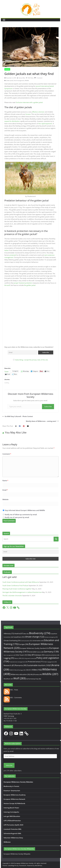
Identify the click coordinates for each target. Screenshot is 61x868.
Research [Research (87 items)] (9, 665)
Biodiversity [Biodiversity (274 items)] (40, 633)
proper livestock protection (23, 283)
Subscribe (48, 407)
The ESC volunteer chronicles (12, 596)
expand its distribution (12, 121)
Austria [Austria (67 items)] (19, 633)
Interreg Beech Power (11, 808)
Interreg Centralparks (11, 812)
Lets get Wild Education (12, 816)
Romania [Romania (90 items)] (21, 665)
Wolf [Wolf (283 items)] (20, 678)
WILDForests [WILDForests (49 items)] (36, 674)
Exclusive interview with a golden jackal (29, 102)
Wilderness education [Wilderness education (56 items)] (20, 674)
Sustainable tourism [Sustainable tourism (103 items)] (39, 665)
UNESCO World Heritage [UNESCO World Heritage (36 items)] (17, 670)
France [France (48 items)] (40, 652)
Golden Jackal (10, 81)
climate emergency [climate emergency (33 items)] (51, 637)
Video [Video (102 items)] (37, 670)
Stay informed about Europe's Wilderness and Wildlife (24, 510)
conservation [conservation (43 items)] (38, 641)
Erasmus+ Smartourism (12, 791)
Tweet (6, 371)
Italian (6, 250)
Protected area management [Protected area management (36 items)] (18, 662)
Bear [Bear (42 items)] (26, 634)
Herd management (19, 81)
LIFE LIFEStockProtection (12, 821)
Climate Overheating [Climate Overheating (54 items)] (12, 641)
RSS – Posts (11, 690)
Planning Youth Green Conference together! (17, 589)
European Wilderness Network (14, 799)
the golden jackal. (30, 285)
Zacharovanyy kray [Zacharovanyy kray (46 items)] (34, 679)
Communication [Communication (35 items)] (26, 641)
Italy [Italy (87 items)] (31, 655)
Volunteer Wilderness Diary (13, 838)
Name (5, 481)
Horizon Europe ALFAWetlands (14, 803)
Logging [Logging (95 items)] (9, 658)
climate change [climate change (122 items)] (34, 637)
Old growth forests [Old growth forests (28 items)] (30, 658)
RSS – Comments (13, 698)
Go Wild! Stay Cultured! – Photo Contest (18, 416)
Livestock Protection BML (13, 829)
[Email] (30, 552)
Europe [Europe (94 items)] (23, 644)
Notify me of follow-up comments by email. (21, 515)
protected (13, 255)
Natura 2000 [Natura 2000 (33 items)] (19, 658)
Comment (7, 454)
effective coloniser (38, 112)
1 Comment (38, 78)
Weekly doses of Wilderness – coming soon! (42, 421)
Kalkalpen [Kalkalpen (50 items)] (40, 655)
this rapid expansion (45, 124)
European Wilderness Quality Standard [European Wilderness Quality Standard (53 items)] (34, 648)
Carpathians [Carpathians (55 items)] (19, 637)
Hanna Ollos (22, 78)
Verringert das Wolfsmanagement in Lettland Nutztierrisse (22, 592)
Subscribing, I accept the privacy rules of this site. (32, 360)
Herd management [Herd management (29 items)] (9, 655)
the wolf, (7, 285)
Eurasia (28, 114)
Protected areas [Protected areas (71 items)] (36, 662)
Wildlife (7, 69)
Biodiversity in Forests (11, 786)
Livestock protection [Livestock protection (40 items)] (52, 655)
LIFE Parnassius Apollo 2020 (13, 825)
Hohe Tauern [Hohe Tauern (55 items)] (21, 655)
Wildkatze (7, 842)
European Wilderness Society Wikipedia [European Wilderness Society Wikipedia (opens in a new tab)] (17, 854)
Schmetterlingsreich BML (12, 833)
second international (43, 86)
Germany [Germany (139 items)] (51, 652)
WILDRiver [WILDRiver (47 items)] (8, 679)
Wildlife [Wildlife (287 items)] (50, 674)
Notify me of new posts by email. (17, 517)
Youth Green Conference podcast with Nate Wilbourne (21, 582)
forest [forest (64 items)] (32, 652)
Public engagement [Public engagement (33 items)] (50, 662)
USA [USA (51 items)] (29, 670)
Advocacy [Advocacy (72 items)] (9, 633)
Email (5, 490)
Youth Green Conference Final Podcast (15, 585)
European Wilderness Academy (15, 795)
